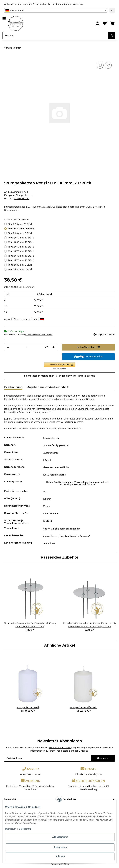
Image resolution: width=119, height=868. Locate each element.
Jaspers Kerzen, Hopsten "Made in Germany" (66, 536)
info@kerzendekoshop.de (88, 774)
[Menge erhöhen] (53, 347)
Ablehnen (60, 856)
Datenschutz (25, 829)
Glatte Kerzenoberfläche (56, 467)
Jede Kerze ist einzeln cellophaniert (61, 529)
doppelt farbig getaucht (55, 445)
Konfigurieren (60, 847)
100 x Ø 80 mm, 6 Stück (20, 265)
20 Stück (47, 521)
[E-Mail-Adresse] (48, 758)
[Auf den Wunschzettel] (108, 65)
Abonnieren (103, 758)
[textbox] (56, 10)
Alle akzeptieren (60, 837)
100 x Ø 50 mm (51, 514)
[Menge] (27, 347)
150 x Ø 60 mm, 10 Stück (21, 247)
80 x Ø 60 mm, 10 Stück (20, 233)
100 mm (47, 499)
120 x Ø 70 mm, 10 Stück (21, 251)
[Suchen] (55, 36)
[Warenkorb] (113, 24)
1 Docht (47, 460)
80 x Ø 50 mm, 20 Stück (20, 224)
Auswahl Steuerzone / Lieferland (24, 319)
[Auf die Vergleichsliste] (100, 65)
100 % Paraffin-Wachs (54, 475)
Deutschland (49, 543)
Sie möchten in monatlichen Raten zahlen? (59, 376)
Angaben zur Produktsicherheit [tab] (48, 387)
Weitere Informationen (83, 376)
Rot (45, 492)
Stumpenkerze (50, 453)
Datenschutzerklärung (61, 747)
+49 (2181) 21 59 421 (31, 774)
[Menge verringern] (8, 347)
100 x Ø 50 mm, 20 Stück (21, 229)
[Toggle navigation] (4, 17)
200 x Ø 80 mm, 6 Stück (20, 269)
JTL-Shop (65, 864)
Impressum (11, 829)
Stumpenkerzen (24, 195)
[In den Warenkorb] (7, 56)
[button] (97, 24)
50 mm (46, 506)
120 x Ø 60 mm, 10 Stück (21, 242)
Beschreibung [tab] (13, 387)
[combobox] (56, 10)
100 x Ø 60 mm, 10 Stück (21, 238)
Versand (30, 287)
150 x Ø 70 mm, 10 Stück (21, 256)
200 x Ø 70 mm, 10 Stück (21, 260)
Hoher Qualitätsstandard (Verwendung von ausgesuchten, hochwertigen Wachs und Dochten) (77, 483)
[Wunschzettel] (105, 24)
